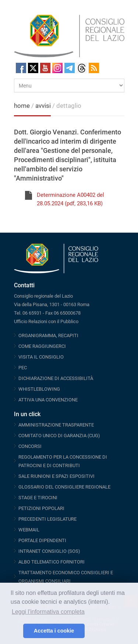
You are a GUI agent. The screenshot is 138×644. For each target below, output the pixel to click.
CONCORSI (30, 446)
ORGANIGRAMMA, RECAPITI (48, 335)
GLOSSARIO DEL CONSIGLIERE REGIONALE (64, 487)
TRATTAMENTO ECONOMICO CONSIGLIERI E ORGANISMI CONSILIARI (66, 577)
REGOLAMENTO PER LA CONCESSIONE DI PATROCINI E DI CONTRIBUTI (63, 461)
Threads (82, 68)
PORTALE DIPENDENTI (42, 540)
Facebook (21, 68)
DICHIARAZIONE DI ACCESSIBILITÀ (56, 378)
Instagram (57, 68)
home (22, 106)
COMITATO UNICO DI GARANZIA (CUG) (59, 436)
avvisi (43, 106)
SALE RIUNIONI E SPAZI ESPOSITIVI (56, 476)
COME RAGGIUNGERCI (42, 346)
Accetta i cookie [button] (54, 631)
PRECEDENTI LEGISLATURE (47, 519)
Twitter (33, 68)
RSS (94, 68)
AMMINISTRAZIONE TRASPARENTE (56, 425)
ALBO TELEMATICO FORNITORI (52, 562)
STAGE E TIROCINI (38, 498)
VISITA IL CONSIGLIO (41, 357)
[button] (16, 631)
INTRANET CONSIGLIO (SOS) (49, 551)
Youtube (45, 68)
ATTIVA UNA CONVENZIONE (48, 400)
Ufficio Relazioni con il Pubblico (46, 321)
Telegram (70, 68)
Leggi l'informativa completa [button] (48, 612)
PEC (23, 368)
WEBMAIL (29, 530)
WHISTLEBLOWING (39, 389)
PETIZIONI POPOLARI (41, 508)
